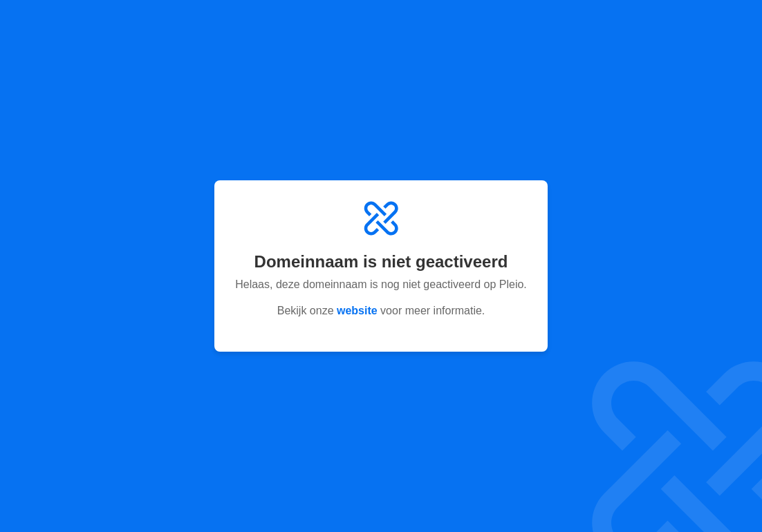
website (357, 311)
